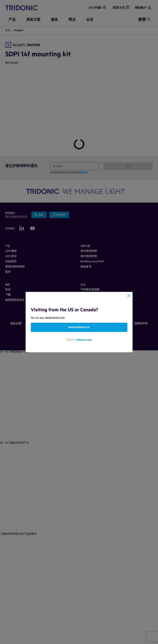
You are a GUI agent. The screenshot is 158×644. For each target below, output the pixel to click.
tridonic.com (84, 340)
